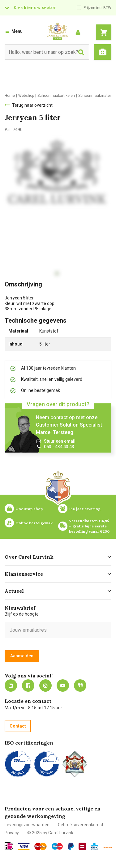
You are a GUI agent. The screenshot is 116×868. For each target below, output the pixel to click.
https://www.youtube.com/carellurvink (63, 685)
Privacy (12, 833)
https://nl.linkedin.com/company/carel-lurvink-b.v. (11, 685)
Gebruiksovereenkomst (81, 825)
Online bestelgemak (34, 523)
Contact (18, 726)
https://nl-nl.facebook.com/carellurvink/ (28, 685)
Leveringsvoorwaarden (27, 825)
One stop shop (29, 509)
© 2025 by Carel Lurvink (50, 833)
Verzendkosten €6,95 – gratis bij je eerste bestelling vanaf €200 (90, 526)
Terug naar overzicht (32, 105)
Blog (80, 685)
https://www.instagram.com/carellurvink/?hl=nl (45, 685)
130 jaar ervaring (85, 509)
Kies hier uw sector (35, 7)
